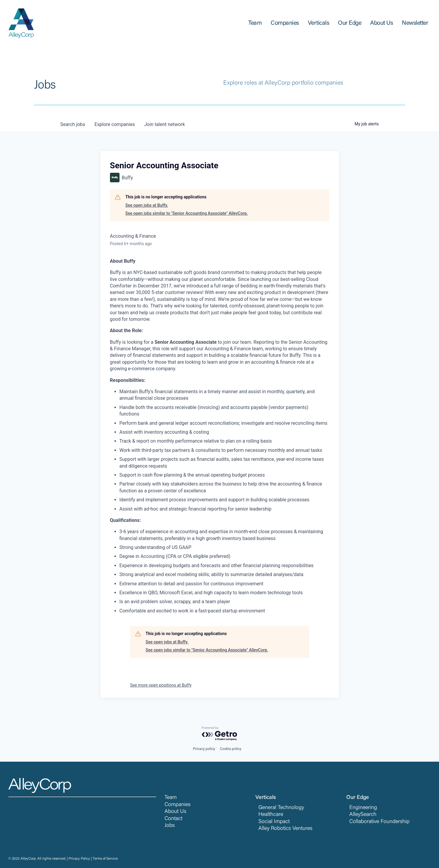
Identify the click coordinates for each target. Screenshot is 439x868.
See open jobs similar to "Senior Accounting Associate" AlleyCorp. (187, 213)
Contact (173, 819)
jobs (73, 124)
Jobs (170, 826)
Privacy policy (204, 749)
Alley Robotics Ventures (285, 829)
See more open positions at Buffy (161, 685)
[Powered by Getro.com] (220, 734)
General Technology (281, 808)
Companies (177, 805)
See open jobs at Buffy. (147, 205)
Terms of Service (105, 859)
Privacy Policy (79, 859)
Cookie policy (231, 749)
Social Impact (274, 822)
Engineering (363, 808)
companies (115, 124)
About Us (175, 812)
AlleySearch (363, 815)
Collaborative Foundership (379, 822)
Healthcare (271, 815)
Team (171, 798)
